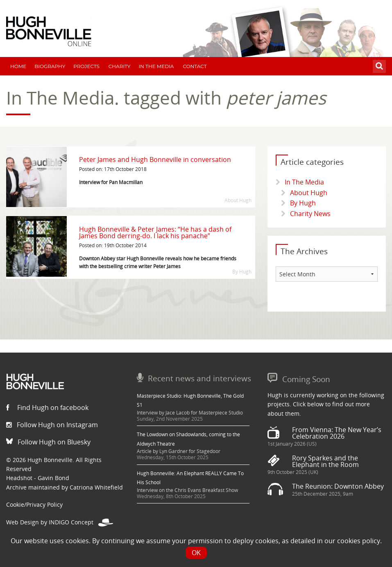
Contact (195, 66)
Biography (50, 66)
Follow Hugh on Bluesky (48, 442)
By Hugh (303, 203)
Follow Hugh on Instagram (52, 425)
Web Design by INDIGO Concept (60, 522)
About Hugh (309, 193)
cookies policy (359, 541)
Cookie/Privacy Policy (34, 504)
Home (18, 66)
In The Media (156, 66)
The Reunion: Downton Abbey (338, 486)
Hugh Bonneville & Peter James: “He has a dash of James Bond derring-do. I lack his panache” (155, 232)
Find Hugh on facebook (47, 408)
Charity (120, 66)
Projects (86, 66)
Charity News (310, 214)
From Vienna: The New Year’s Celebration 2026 (337, 433)
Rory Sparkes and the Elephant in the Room (325, 461)
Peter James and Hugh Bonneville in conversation (155, 159)
